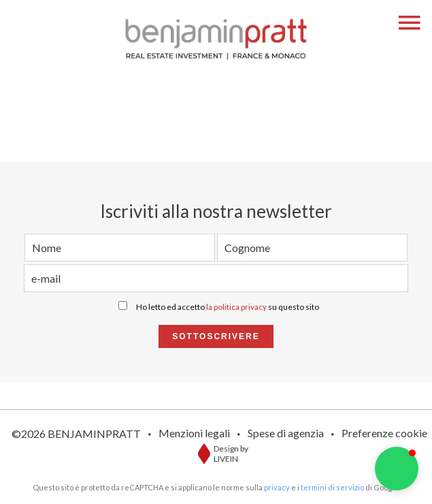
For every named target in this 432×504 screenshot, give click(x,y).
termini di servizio (332, 487)
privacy (277, 487)
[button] (397, 469)
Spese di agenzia (286, 433)
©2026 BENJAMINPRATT (76, 434)
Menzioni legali (194, 433)
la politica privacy (236, 307)
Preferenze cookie (384, 433)
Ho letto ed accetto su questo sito (228, 307)
